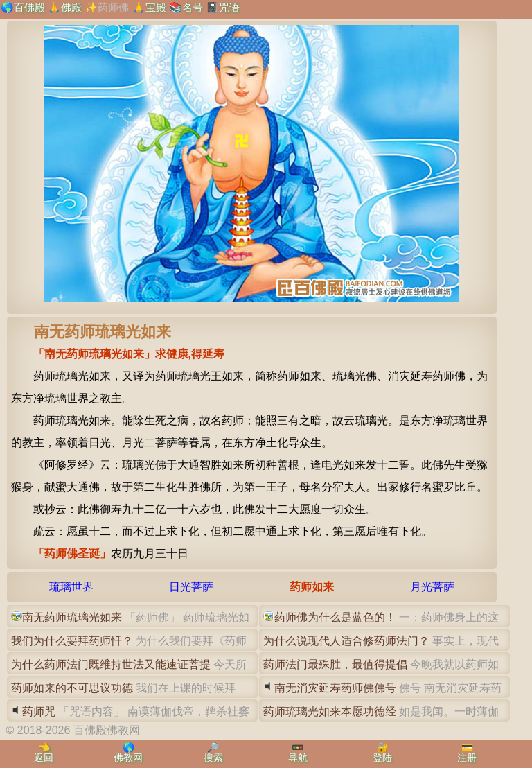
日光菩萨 (191, 587)
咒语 (229, 7)
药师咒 (39, 712)
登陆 (382, 758)
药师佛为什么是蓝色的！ (335, 617)
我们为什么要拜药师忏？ (72, 641)
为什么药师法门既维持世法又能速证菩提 (111, 664)
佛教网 (128, 758)
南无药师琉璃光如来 (72, 617)
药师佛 (113, 7)
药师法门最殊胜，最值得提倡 (335, 664)
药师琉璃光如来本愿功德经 (330, 712)
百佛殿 (29, 7)
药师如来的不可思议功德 (72, 688)
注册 (467, 758)
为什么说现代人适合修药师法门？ (346, 641)
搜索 (213, 758)
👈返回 (44, 752)
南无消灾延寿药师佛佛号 (335, 688)
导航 (298, 758)
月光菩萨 (432, 587)
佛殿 (71, 7)
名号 (193, 7)
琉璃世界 (71, 587)
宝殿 (156, 7)
